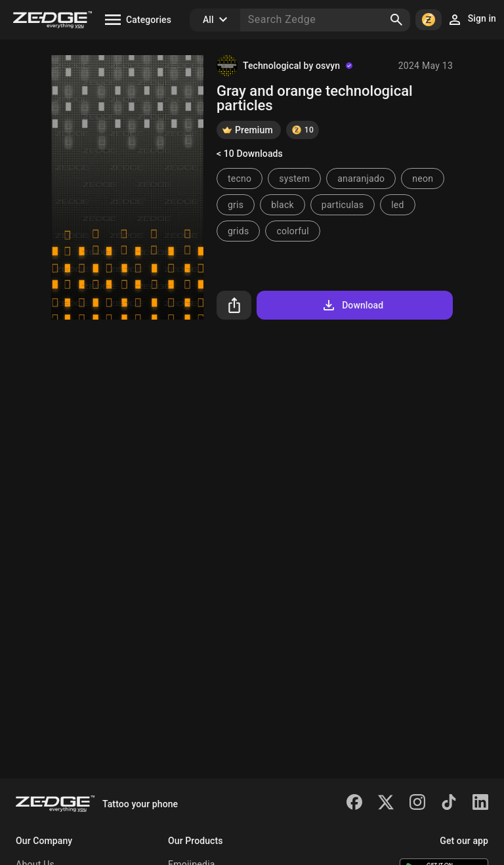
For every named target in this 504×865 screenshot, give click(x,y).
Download (352, 305)
